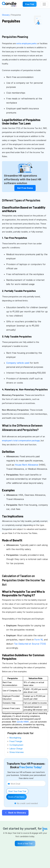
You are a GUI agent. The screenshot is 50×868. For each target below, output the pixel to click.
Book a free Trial (25, 843)
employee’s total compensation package (21, 441)
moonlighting (15, 738)
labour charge (16, 749)
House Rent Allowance (27, 465)
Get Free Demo (25, 188)
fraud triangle (16, 741)
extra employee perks (27, 43)
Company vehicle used (18, 363)
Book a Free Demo (16, 797)
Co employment (16, 745)
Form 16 (38, 640)
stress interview (17, 752)
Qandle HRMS (23, 722)
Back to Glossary (15, 813)
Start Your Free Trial (17, 791)
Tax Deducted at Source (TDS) (30, 644)
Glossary (6, 15)
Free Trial (30, 4)
